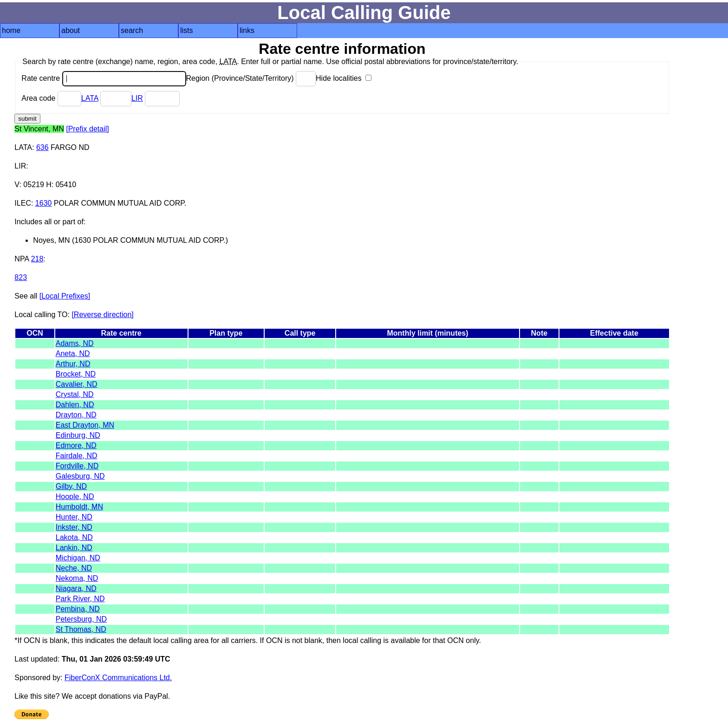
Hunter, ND (74, 517)
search (132, 30)
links (247, 30)
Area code (51, 98)
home (11, 30)
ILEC (23, 203)
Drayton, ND (76, 415)
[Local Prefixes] (65, 296)
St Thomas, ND (81, 629)
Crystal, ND (75, 394)
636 (42, 147)
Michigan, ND (78, 558)
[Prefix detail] (87, 129)
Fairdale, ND (77, 456)
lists (187, 30)
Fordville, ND (77, 466)
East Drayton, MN (85, 425)
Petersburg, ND (81, 619)
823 (21, 277)
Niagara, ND (76, 588)
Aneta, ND (73, 354)
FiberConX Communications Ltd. (118, 678)
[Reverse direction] (102, 315)
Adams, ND (75, 343)
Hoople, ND (75, 497)
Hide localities (344, 78)
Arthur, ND (73, 364)
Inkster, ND (74, 527)
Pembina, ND (78, 609)
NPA (22, 259)
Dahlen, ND (75, 405)
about (71, 30)
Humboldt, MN (79, 507)
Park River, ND (80, 599)
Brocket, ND (76, 374)
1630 (44, 203)
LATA (90, 98)
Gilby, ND (71, 486)
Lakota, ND (74, 537)
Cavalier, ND (77, 384)
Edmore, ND (76, 445)
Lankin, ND (74, 548)
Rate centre (104, 78)
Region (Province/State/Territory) (251, 78)
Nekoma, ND (77, 578)
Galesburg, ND (80, 476)
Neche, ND (74, 568)
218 (37, 259)
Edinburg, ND (78, 435)
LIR (137, 98)
